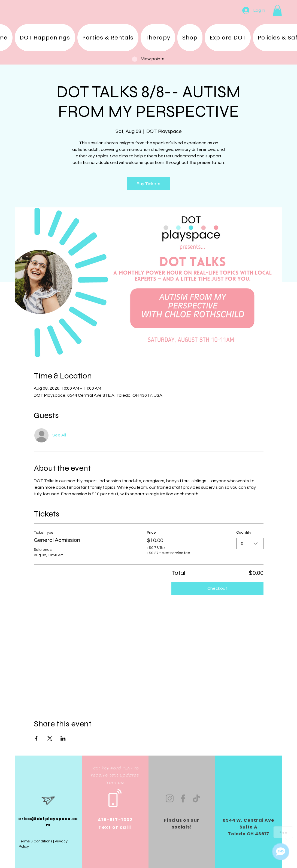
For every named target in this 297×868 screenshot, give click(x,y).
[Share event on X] (50, 738)
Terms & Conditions (36, 841)
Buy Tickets (148, 184)
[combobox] (250, 543)
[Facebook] (183, 798)
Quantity (244, 533)
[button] (277, 10)
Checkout (217, 588)
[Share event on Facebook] (36, 738)
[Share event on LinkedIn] (63, 738)
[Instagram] (170, 798)
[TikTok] (196, 798)
